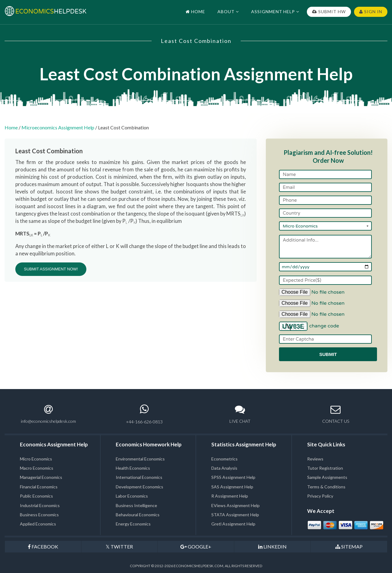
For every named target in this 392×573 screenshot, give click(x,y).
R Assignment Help (230, 496)
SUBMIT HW (329, 11)
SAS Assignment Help (232, 487)
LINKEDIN (272, 546)
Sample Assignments (327, 477)
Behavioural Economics (138, 515)
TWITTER (119, 546)
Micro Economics (36, 459)
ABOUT (228, 11)
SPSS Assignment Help (233, 477)
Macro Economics (37, 468)
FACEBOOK (43, 546)
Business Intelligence (136, 505)
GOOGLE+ (196, 546)
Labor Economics (132, 496)
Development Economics (139, 487)
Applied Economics (38, 524)
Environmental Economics (140, 459)
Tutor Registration (325, 468)
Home (11, 127)
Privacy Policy (320, 496)
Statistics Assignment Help (244, 444)
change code (324, 326)
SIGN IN (371, 11)
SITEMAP (349, 546)
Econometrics (224, 459)
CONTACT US (336, 414)
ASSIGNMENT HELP (275, 11)
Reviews (315, 459)
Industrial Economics (40, 505)
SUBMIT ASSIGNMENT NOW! (51, 269)
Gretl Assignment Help (233, 524)
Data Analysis (224, 468)
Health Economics (133, 468)
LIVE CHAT (240, 414)
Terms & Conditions (326, 487)
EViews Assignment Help (236, 505)
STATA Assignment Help (235, 515)
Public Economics (36, 496)
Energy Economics (133, 524)
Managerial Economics (41, 477)
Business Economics (39, 515)
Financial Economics (39, 487)
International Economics (139, 477)
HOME (195, 11)
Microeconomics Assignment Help (58, 127)
